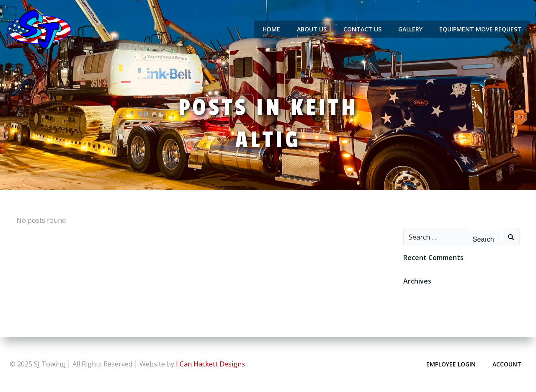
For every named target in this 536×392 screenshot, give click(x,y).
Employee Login (451, 364)
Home (271, 29)
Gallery (410, 29)
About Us (312, 29)
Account (507, 364)
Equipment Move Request (480, 29)
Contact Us (362, 29)
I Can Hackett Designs (210, 364)
